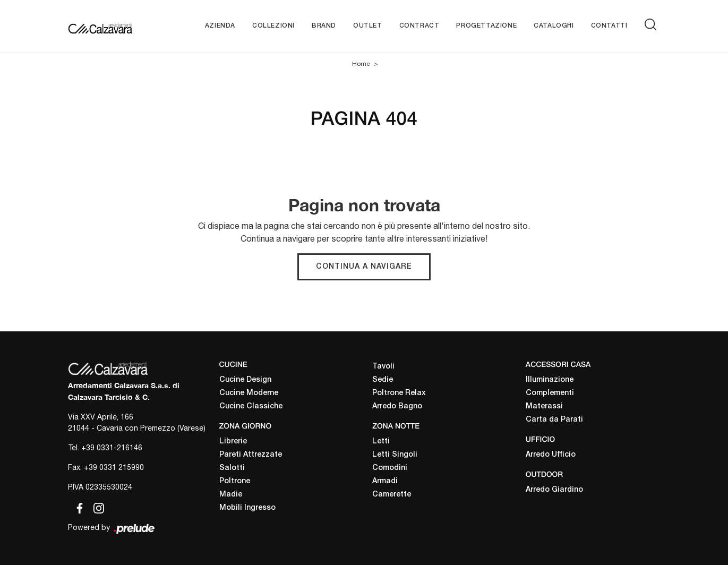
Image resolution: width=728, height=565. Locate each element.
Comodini (390, 468)
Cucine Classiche (251, 406)
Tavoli (383, 367)
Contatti (609, 26)
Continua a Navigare (364, 267)
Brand (324, 26)
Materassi (544, 406)
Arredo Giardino (554, 490)
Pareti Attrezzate (251, 455)
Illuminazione (550, 380)
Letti (381, 442)
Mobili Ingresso (247, 508)
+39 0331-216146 (112, 448)
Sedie (383, 380)
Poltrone (235, 481)
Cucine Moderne (249, 393)
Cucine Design (245, 380)
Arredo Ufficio (551, 455)
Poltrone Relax (399, 393)
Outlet (368, 26)
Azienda (220, 26)
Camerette (392, 495)
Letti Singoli (395, 455)
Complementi (550, 393)
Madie (231, 495)
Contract (419, 26)
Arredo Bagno (397, 406)
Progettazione (486, 26)
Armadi (385, 481)
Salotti (232, 468)
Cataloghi (554, 26)
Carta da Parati (554, 420)
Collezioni (273, 26)
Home (361, 64)
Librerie (233, 442)
